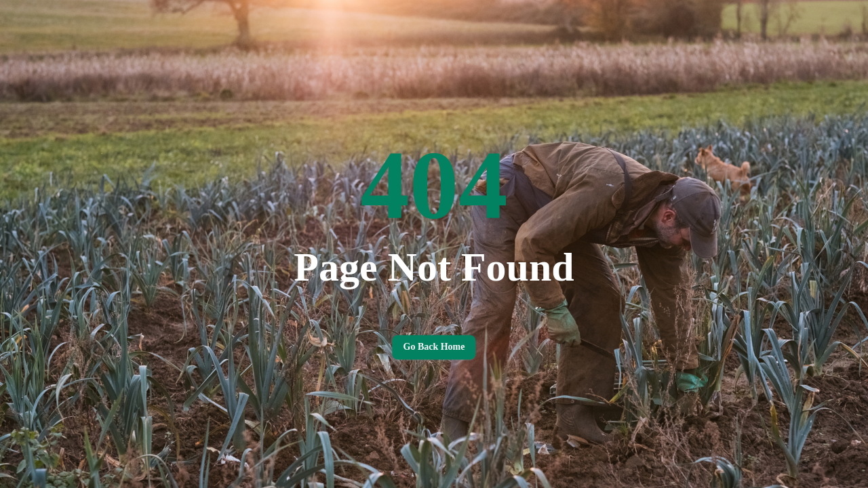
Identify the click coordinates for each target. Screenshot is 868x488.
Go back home (434, 347)
